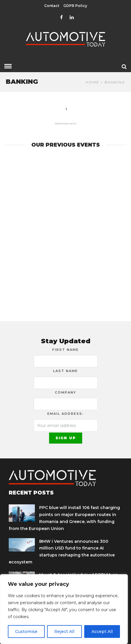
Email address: (65, 414)
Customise (26, 631)
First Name (65, 350)
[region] (64, 609)
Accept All (102, 631)
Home (93, 82)
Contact (52, 6)
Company (65, 392)
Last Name (65, 371)
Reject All (64, 631)
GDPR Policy (75, 6)
